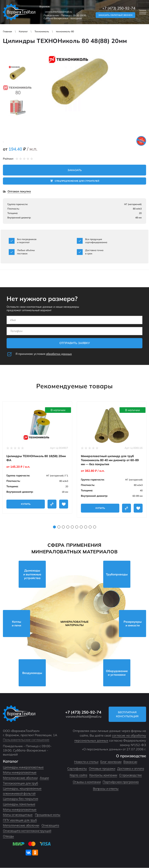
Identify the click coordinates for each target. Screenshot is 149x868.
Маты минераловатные (20, 773)
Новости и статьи (86, 762)
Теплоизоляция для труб (20, 783)
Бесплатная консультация (128, 714)
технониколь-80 (65, 31)
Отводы (8, 836)
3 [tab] (63, 527)
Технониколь (42, 31)
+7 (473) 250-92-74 (119, 8)
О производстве (130, 775)
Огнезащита (50, 825)
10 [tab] (95, 527)
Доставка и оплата (131, 768)
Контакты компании (103, 775)
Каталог (23, 31)
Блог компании (111, 762)
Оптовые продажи (102, 768)
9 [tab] (90, 527)
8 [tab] (86, 527)
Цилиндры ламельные (19, 804)
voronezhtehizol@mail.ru (58, 12)
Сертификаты (77, 768)
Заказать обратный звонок (115, 15)
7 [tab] (81, 527)
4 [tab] (68, 527)
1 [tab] (54, 527)
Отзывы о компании (87, 782)
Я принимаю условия (44, 354)
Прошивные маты (48, 815)
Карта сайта (78, 775)
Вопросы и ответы (106, 789)
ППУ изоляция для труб (20, 820)
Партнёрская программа (121, 782)
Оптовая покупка (19, 192)
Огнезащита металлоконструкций (27, 831)
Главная (7, 31)
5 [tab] (72, 527)
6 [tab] (77, 527)
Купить (26, 504)
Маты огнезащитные (18, 815)
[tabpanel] (37, 457)
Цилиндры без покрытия (20, 799)
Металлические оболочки (21, 825)
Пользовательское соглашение (26, 740)
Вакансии (130, 762)
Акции (44, 778)
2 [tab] (59, 527)
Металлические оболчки (20, 778)
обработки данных (59, 354)
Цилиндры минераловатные (23, 767)
